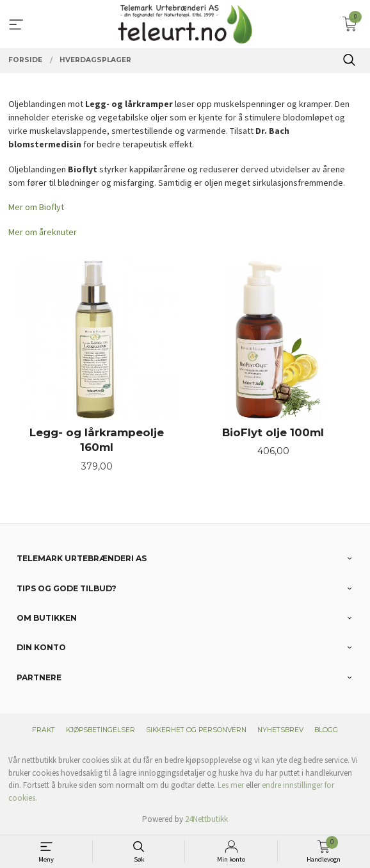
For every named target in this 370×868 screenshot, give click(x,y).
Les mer (231, 785)
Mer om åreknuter (43, 232)
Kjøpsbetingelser (101, 730)
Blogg (326, 730)
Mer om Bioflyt (36, 207)
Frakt (44, 730)
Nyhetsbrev (280, 730)
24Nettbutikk (206, 819)
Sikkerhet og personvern (196, 730)
